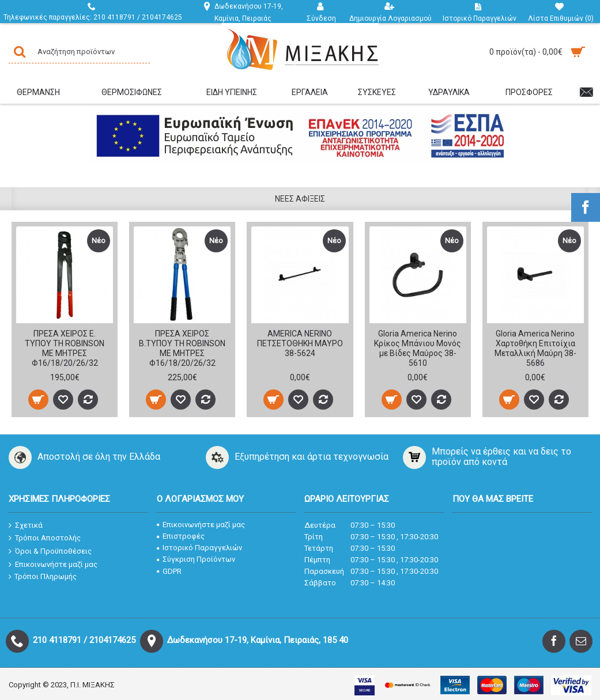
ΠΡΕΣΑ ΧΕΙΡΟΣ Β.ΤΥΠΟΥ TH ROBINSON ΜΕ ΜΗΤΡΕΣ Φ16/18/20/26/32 (182, 348)
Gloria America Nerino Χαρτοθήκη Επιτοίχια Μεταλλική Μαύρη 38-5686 (535, 348)
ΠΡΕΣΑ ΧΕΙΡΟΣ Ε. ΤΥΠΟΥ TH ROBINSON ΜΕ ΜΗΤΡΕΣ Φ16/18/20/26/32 (65, 348)
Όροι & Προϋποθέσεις (50, 551)
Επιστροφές (181, 536)
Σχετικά (26, 525)
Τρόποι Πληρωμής (43, 577)
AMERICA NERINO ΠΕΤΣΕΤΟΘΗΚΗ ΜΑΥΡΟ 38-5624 (300, 343)
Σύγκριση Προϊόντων (196, 559)
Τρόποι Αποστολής (45, 538)
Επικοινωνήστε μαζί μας (53, 564)
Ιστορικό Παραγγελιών (199, 548)
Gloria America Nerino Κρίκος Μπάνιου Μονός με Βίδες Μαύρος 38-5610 (418, 348)
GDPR (169, 571)
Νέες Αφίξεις (300, 199)
